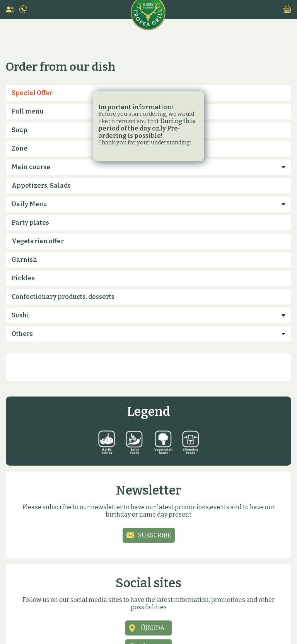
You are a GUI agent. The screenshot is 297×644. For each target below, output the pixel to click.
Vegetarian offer (38, 241)
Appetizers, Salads (41, 186)
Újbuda (153, 628)
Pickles (23, 278)
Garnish (24, 260)
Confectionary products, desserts (63, 297)
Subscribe (154, 535)
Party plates (30, 223)
